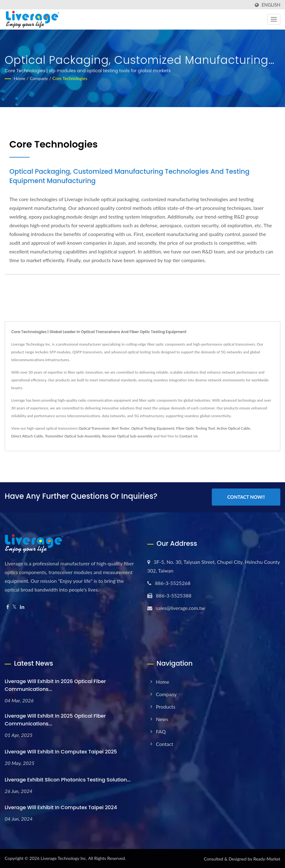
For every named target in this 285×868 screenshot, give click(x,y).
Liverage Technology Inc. (64, 858)
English (271, 5)
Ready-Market (267, 858)
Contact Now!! (246, 497)
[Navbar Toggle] (274, 19)
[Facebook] (8, 606)
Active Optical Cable (233, 428)
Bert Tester (121, 428)
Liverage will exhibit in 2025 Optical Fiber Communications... (55, 719)
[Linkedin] (22, 606)
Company (39, 78)
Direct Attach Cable (27, 436)
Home (19, 78)
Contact (165, 743)
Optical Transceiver (94, 428)
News (162, 718)
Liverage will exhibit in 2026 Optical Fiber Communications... (55, 685)
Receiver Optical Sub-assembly (127, 436)
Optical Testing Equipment (153, 428)
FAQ (161, 731)
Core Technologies (70, 78)
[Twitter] (14, 606)
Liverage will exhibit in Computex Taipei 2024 (61, 807)
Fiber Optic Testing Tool (196, 428)
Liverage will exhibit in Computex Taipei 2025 (61, 751)
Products (166, 706)
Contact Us (188, 436)
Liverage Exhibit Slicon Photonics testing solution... (68, 779)
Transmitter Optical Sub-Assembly (73, 436)
